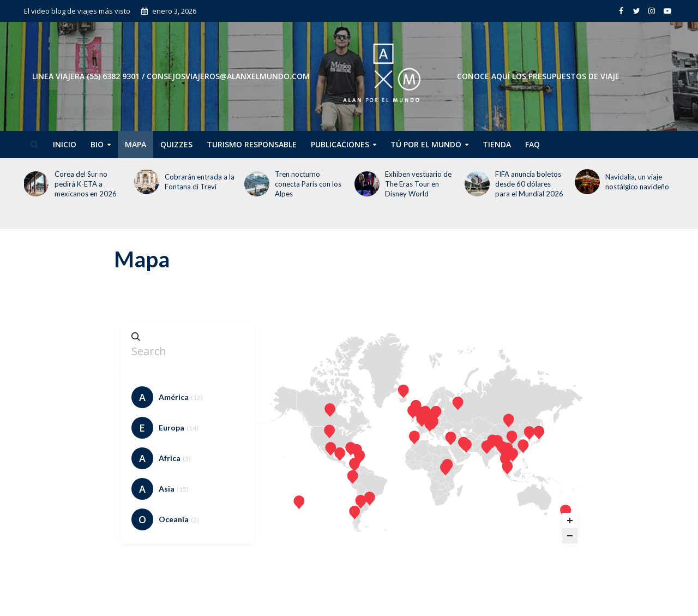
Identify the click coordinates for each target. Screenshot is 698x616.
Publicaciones (340, 144)
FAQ (532, 144)
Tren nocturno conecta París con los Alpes (308, 184)
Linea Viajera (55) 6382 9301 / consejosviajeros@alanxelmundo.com (171, 76)
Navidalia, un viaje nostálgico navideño (638, 182)
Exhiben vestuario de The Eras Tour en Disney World (418, 184)
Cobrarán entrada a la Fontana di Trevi (200, 182)
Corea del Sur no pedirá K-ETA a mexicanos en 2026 (86, 184)
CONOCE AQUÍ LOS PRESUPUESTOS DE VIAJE (538, 76)
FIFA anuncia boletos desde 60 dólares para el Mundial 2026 (529, 184)
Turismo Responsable (252, 144)
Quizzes (176, 144)
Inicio (65, 144)
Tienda (497, 144)
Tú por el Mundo (426, 144)
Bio (97, 144)
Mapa (136, 144)
